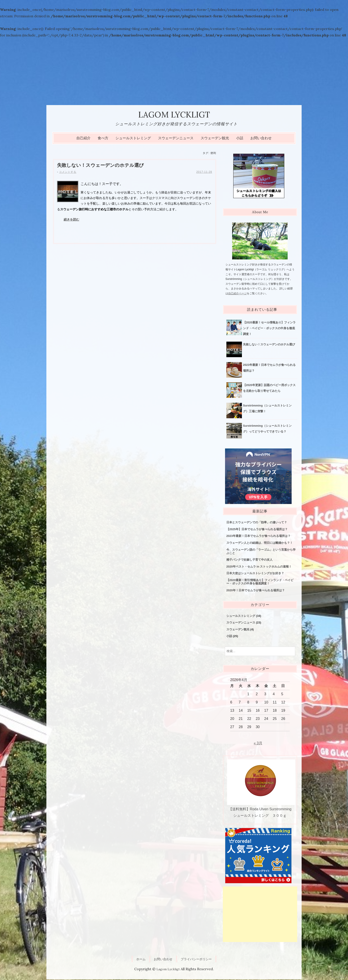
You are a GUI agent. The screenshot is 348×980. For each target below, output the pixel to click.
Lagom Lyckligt (174, 115)
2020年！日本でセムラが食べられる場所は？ (256, 591)
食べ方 (103, 139)
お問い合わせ (261, 139)
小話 (240, 139)
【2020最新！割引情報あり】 (260, 582)
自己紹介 (83, 139)
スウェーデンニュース (176, 139)
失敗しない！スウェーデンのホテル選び (102, 166)
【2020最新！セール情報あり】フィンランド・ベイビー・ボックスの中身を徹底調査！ (269, 329)
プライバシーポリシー (198, 960)
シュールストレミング (133, 139)
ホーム (137, 960)
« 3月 (258, 744)
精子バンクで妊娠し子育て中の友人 (249, 560)
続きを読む (71, 220)
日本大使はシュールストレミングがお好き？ (255, 574)
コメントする (68, 173)
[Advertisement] (174, 72)
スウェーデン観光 (215, 139)
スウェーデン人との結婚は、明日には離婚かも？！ (260, 543)
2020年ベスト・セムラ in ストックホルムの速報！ (259, 567)
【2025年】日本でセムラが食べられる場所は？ (257, 530)
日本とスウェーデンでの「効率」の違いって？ (257, 523)
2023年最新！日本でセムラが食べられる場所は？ (258, 537)
